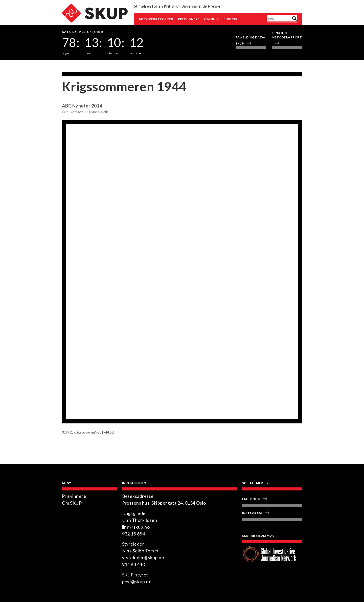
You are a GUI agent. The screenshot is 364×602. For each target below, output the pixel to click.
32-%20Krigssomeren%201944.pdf (88, 432)
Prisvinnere (189, 19)
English (230, 19)
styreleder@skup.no (143, 557)
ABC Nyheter (76, 106)
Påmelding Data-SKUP (251, 40)
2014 (97, 106)
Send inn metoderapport (287, 35)
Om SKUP (211, 19)
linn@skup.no (136, 527)
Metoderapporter (156, 19)
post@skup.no (137, 582)
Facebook (251, 499)
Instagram (252, 513)
